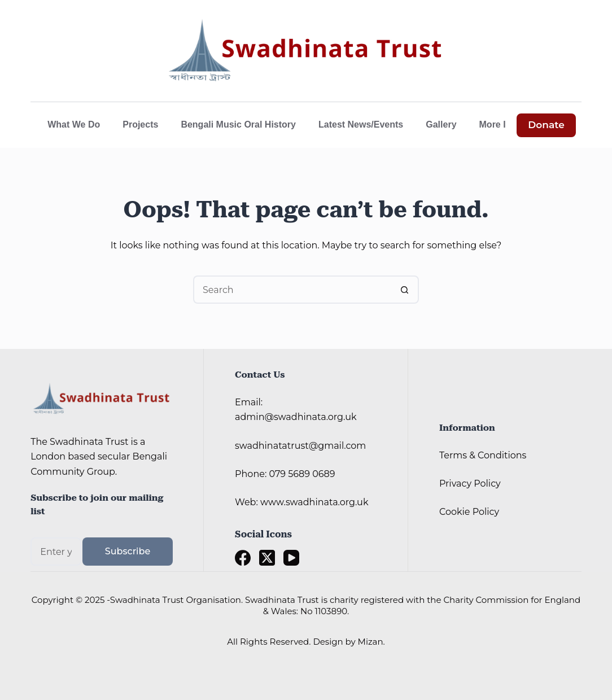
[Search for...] (292, 290)
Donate (546, 125)
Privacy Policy (470, 484)
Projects (140, 124)
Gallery (441, 124)
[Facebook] (243, 558)
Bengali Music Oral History (238, 124)
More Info (507, 125)
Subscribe (128, 551)
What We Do (74, 124)
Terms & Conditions (483, 455)
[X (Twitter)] (267, 558)
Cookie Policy (469, 512)
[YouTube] (291, 558)
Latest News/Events (361, 124)
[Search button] (405, 290)
